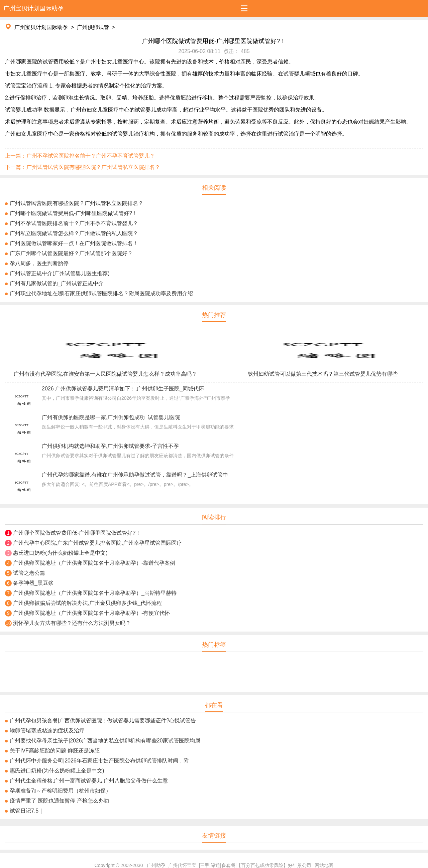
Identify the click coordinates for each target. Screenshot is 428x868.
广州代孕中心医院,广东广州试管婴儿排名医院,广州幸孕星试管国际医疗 (97, 543)
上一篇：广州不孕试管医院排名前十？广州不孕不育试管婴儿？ (80, 156)
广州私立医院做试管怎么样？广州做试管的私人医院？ (74, 233)
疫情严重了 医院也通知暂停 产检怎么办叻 (59, 801)
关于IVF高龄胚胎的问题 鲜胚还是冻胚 (55, 751)
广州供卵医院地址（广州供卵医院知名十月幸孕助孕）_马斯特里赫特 (95, 593)
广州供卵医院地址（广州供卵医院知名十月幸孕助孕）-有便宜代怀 (91, 613)
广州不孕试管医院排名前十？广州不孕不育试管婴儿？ (74, 223)
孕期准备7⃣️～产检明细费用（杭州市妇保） (60, 791)
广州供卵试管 (93, 27)
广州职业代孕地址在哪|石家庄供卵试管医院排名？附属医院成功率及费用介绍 (101, 293)
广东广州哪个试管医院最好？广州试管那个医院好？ (71, 253)
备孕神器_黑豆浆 (33, 583)
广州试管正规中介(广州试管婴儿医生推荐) (60, 273)
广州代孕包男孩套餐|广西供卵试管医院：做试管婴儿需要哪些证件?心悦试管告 (103, 721)
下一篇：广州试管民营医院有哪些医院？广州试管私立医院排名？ (83, 167)
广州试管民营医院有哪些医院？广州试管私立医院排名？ (77, 203)
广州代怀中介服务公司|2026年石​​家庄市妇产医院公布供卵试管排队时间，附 (99, 761)
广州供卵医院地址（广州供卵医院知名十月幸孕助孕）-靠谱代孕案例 (94, 563)
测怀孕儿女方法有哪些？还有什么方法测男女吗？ (72, 623)
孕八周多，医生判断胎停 (39, 263)
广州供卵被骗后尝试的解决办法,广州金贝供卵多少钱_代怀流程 (87, 603)
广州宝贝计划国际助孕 (41, 27)
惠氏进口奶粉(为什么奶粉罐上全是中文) (60, 553)
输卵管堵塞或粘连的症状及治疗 (47, 731)
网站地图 (324, 865)
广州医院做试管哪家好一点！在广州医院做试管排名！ (74, 243)
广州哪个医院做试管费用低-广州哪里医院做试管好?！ (74, 213)
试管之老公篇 (29, 573)
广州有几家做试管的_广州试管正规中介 (57, 283)
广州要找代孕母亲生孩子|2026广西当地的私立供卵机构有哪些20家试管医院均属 (105, 741)
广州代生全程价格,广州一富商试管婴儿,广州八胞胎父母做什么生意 (89, 781)
